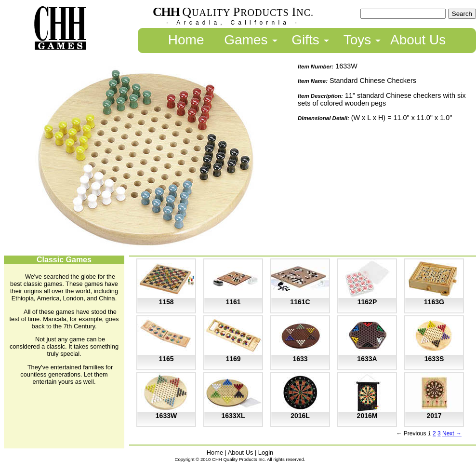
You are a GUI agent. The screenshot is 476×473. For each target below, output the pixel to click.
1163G (434, 302)
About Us (418, 40)
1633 (300, 359)
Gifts (305, 40)
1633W (166, 416)
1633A (367, 359)
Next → (452, 433)
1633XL (233, 416)
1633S (434, 359)
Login (266, 453)
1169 (233, 359)
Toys (357, 40)
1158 (166, 302)
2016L (300, 416)
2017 (434, 416)
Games (246, 40)
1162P (367, 302)
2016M (367, 416)
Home (186, 40)
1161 (233, 302)
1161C (300, 302)
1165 (166, 359)
